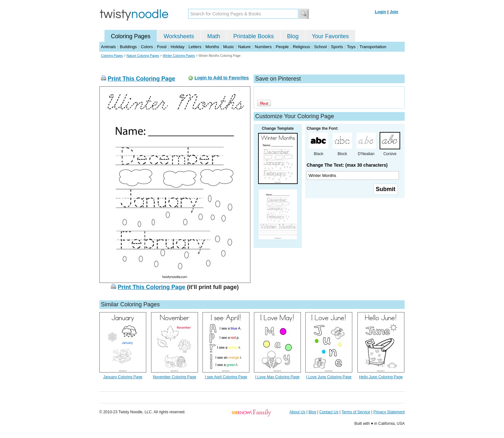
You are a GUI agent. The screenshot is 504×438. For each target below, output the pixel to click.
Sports (337, 47)
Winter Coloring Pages (179, 56)
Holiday (178, 47)
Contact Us (329, 412)
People (282, 47)
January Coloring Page (123, 377)
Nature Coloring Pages (143, 56)
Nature (244, 47)
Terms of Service (356, 412)
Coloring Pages (131, 36)
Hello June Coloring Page (381, 377)
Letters (195, 47)
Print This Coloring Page (141, 79)
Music (229, 47)
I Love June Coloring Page (329, 377)
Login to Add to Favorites (222, 78)
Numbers (263, 47)
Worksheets (179, 36)
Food (162, 47)
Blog (293, 36)
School (320, 47)
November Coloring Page (175, 377)
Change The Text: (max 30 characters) (347, 165)
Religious (301, 47)
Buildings (128, 47)
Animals (108, 47)
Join (394, 12)
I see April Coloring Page (226, 377)
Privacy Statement (389, 412)
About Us (297, 412)
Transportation (373, 47)
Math (214, 36)
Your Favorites (330, 36)
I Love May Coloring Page (277, 377)
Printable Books (254, 36)
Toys (351, 47)
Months (212, 47)
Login (380, 12)
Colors (147, 47)
